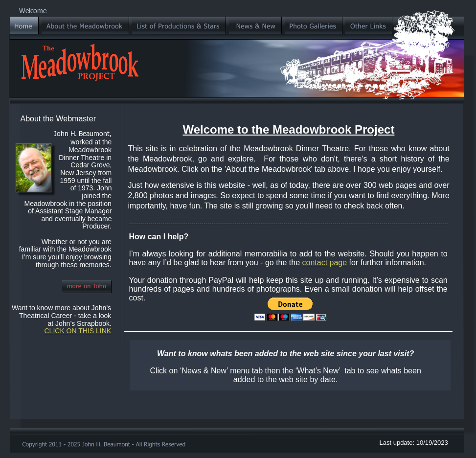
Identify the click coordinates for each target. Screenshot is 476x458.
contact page (325, 263)
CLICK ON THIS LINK (78, 331)
